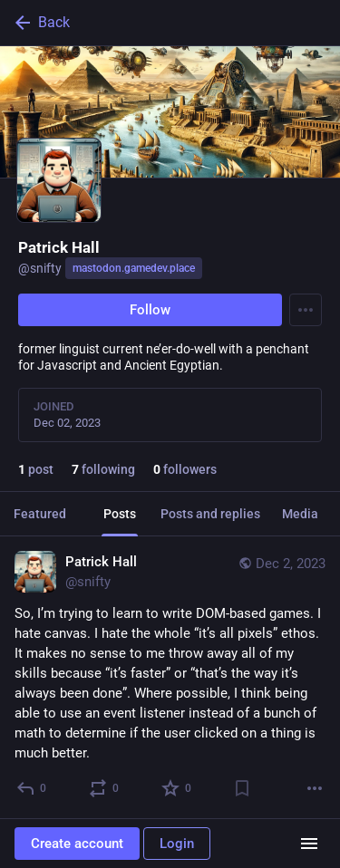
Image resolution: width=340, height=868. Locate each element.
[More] (315, 788)
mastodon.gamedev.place (134, 268)
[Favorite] (177, 788)
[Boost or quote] (105, 788)
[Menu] (306, 310)
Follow (150, 310)
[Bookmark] (242, 788)
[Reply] (32, 788)
